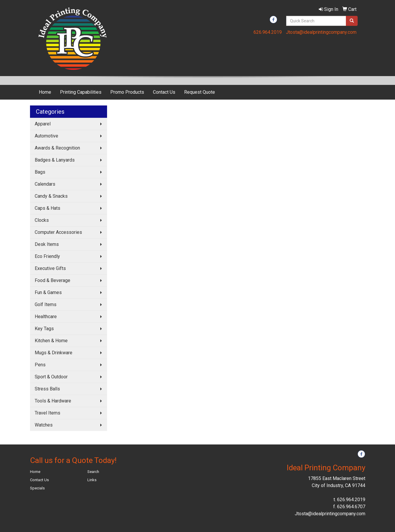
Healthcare (46, 317)
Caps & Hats (47, 208)
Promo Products (127, 92)
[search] (352, 21)
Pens (40, 365)
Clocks (42, 220)
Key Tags (44, 329)
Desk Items (47, 244)
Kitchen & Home (51, 341)
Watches (44, 425)
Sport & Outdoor (51, 377)
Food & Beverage (52, 280)
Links (92, 480)
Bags (40, 172)
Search (93, 472)
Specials (37, 488)
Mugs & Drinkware (54, 353)
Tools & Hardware (53, 401)
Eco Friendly (47, 256)
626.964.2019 (268, 32)
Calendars (45, 184)
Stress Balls (47, 389)
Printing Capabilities (81, 92)
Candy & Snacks (51, 196)
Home (45, 92)
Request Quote (200, 92)
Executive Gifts (50, 268)
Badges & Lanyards (55, 160)
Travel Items (47, 413)
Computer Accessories (58, 232)
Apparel (43, 124)
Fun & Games (48, 292)
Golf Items (46, 304)
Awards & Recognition (57, 148)
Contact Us (164, 92)
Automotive (46, 136)
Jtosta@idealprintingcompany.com (321, 32)
